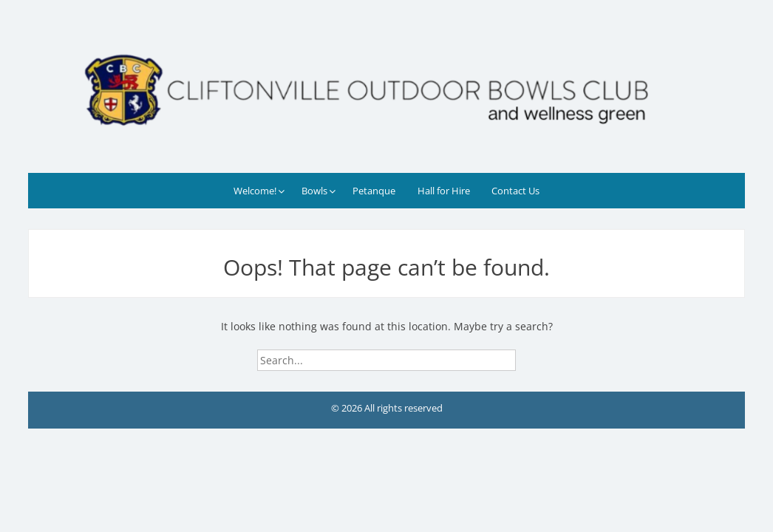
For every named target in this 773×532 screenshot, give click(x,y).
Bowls (314, 191)
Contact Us (515, 191)
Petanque (374, 191)
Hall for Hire (444, 191)
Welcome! (255, 191)
